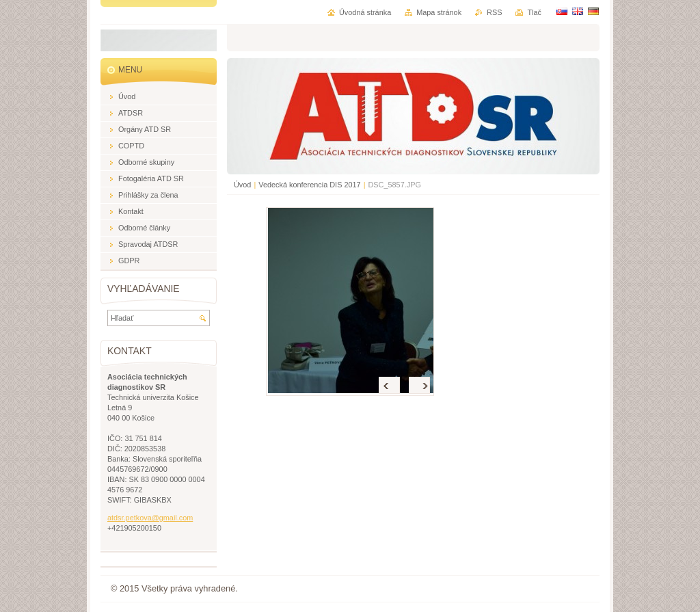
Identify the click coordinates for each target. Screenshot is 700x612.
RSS (494, 12)
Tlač (534, 12)
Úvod (242, 185)
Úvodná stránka (365, 12)
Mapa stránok (439, 12)
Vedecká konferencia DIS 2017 (309, 185)
